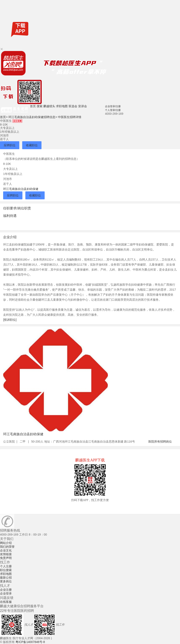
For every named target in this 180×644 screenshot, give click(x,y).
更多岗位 (6, 581)
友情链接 (6, 554)
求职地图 (62, 106)
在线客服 (6, 602)
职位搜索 (6, 570)
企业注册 (6, 590)
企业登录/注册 (113, 106)
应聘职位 (10, 145)
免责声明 (6, 558)
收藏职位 (32, 145)
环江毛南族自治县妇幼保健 (21, 189)
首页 (33, 106)
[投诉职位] (10, 320)
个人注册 (6, 566)
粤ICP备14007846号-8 (30, 642)
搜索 (40, 106)
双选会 (73, 106)
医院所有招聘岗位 (160, 442)
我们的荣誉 (7, 547)
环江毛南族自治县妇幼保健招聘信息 (33, 117)
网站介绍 (6, 543)
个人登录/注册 (113, 110)
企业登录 (6, 593)
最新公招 (6, 578)
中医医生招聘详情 (70, 117)
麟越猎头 (49, 106)
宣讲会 (83, 106)
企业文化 (6, 550)
